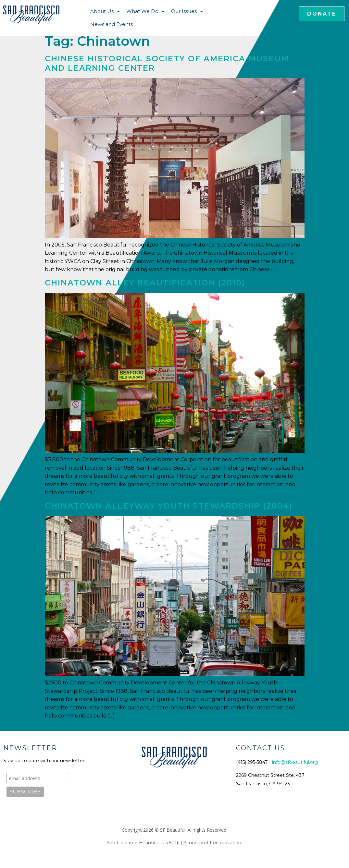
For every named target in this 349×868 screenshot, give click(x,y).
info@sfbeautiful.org (295, 762)
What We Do (145, 12)
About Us (105, 12)
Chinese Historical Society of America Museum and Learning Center (167, 63)
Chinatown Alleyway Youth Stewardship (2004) (169, 506)
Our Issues (187, 12)
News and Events (112, 24)
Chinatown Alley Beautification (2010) (145, 283)
